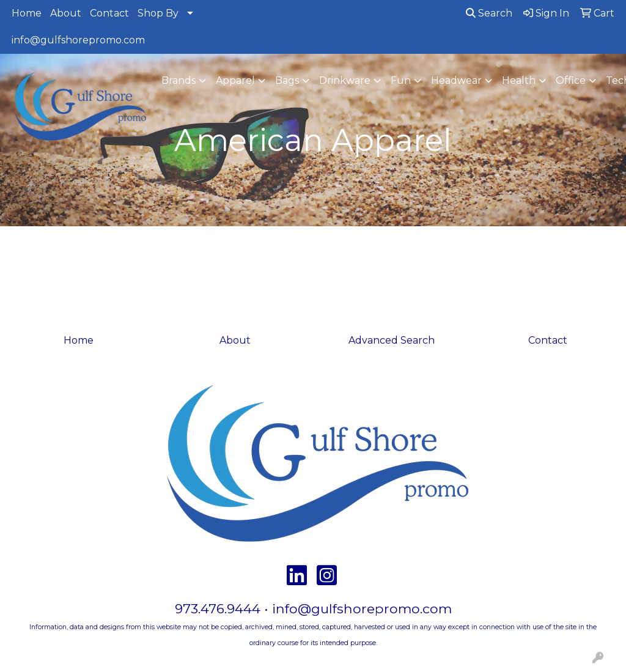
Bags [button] (287, 80)
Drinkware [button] (345, 80)
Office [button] (571, 80)
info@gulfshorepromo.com (78, 40)
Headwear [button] (456, 80)
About (66, 13)
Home (27, 13)
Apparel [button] (235, 80)
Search (489, 13)
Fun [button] (401, 80)
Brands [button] (179, 80)
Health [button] (519, 80)
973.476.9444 (218, 608)
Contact (109, 13)
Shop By (158, 13)
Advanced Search (392, 340)
